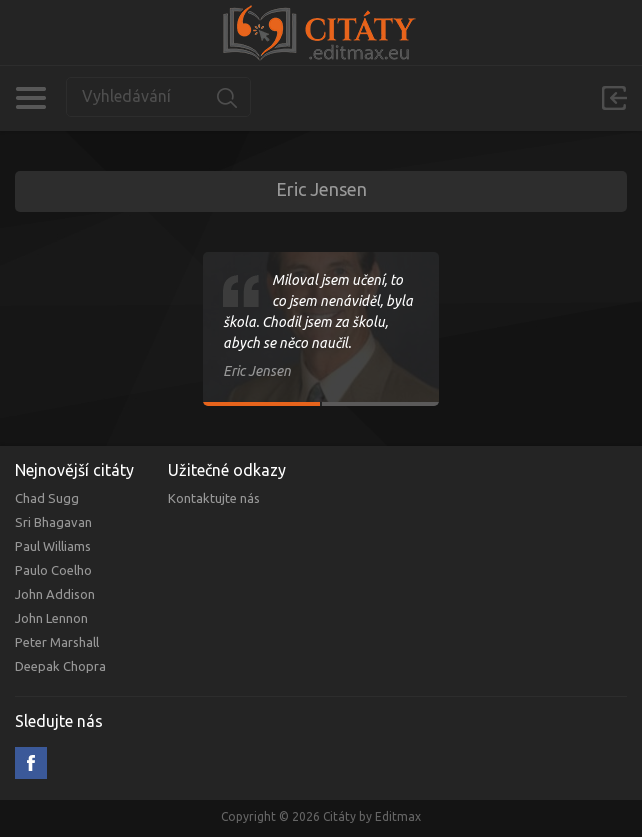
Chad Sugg (47, 498)
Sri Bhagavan (53, 522)
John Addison (55, 594)
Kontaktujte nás (214, 498)
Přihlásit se (614, 98)
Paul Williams (53, 546)
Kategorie (30, 98)
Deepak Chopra (60, 666)
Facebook (31, 763)
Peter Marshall (57, 642)
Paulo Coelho (53, 570)
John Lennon (51, 618)
